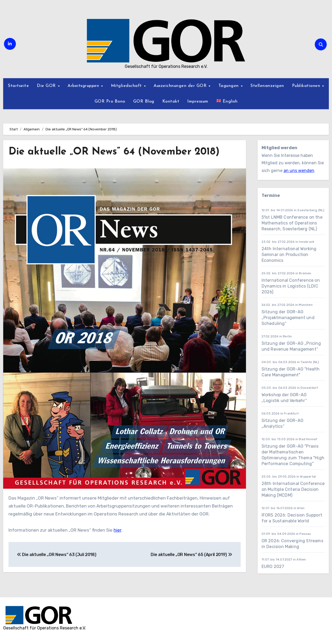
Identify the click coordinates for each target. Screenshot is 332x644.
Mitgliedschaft (127, 86)
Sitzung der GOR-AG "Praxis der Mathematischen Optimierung (290, 452)
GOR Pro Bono (110, 102)
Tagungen (229, 86)
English (227, 101)
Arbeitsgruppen (84, 86)
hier (117, 530)
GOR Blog (144, 102)
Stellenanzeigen (267, 86)
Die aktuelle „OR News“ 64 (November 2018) (114, 152)
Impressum (198, 102)
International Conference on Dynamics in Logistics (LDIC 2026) (291, 286)
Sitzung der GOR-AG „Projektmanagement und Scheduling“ (288, 318)
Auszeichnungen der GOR (181, 86)
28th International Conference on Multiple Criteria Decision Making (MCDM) (293, 489)
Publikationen (307, 86)
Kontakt (171, 102)
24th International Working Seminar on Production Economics (289, 255)
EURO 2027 (273, 566)
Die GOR (47, 86)
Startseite (18, 86)
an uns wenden (299, 171)
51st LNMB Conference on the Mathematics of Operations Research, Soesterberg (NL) (292, 223)
